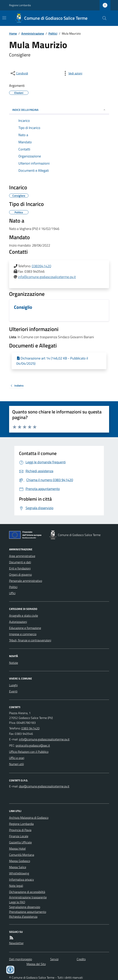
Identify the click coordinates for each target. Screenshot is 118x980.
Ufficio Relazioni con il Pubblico (29, 752)
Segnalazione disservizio (25, 907)
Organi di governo (20, 575)
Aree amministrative (22, 556)
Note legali (16, 886)
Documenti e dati (20, 562)
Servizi (54, 959)
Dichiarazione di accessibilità (27, 892)
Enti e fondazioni (20, 568)
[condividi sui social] (19, 73)
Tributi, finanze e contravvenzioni (30, 640)
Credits (81, 959)
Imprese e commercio (23, 634)
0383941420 (41, 266)
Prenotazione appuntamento (28, 912)
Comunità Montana (22, 855)
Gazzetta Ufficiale (20, 842)
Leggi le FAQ (17, 902)
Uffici (12, 593)
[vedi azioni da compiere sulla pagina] (72, 73)
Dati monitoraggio (21, 959)
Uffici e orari (17, 758)
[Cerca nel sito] (103, 18)
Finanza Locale (19, 836)
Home (13, 33)
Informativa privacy (22, 879)
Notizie (14, 663)
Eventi (13, 691)
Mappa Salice (18, 867)
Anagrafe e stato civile (24, 615)
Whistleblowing (19, 873)
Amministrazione (33, 33)
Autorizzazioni (18, 622)
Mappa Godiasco (20, 861)
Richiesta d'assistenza (23, 917)
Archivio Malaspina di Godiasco (29, 818)
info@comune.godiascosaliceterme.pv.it (47, 277)
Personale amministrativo (26, 581)
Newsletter (16, 943)
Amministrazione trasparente (28, 897)
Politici (53, 33)
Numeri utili (16, 764)
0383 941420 (30, 728)
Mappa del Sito (36, 964)
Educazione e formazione (25, 628)
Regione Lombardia (20, 5)
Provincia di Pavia (20, 830)
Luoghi (13, 685)
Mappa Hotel (17, 849)
